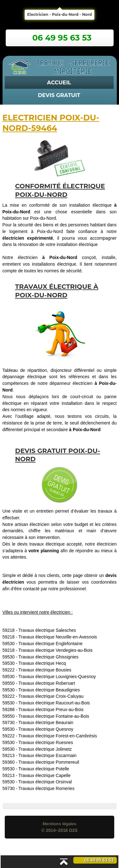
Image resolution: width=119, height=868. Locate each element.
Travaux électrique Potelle (44, 769)
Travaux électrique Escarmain (47, 755)
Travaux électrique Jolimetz (45, 749)
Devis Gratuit (59, 95)
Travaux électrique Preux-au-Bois (51, 709)
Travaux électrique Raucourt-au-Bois (54, 703)
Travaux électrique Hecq (42, 663)
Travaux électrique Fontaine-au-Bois (54, 716)
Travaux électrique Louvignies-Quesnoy (57, 677)
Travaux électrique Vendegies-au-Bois (56, 650)
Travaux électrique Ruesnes (46, 742)
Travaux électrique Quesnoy (46, 729)
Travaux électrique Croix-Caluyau (51, 696)
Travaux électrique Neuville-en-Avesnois (58, 637)
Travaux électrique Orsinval (45, 782)
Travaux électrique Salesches (47, 630)
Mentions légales (59, 824)
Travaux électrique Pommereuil (49, 762)
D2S (73, 830)
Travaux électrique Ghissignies (48, 657)
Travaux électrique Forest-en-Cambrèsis (58, 736)
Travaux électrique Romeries (46, 788)
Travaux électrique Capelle (44, 775)
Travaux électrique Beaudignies (49, 690)
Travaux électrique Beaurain (46, 722)
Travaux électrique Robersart (47, 683)
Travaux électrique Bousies (45, 670)
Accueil (59, 82)
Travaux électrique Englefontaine (50, 644)
